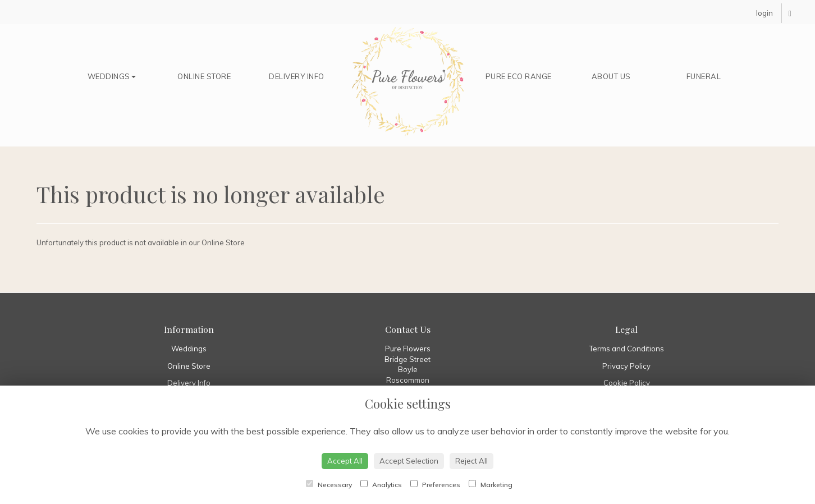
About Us (611, 76)
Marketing (491, 484)
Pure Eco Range (519, 76)
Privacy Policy (626, 366)
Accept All (345, 461)
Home (407, 82)
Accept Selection (409, 461)
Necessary (329, 484)
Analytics (381, 484)
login (764, 13)
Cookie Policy (627, 383)
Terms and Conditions (627, 349)
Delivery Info (297, 76)
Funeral (704, 76)
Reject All (471, 461)
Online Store (204, 76)
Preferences (435, 484)
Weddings (112, 76)
